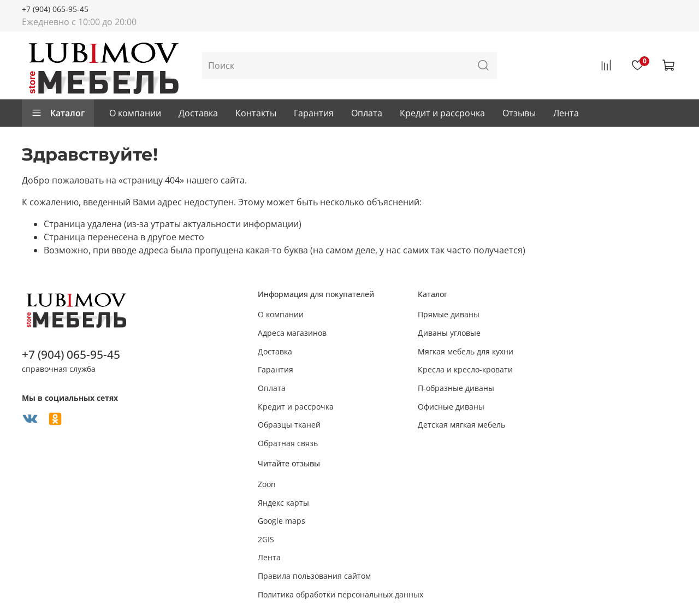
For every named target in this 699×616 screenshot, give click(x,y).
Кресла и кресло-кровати (465, 369)
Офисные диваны (451, 407)
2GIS (266, 539)
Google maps (282, 521)
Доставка (198, 113)
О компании (135, 113)
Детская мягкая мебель (461, 425)
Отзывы (519, 113)
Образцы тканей (289, 425)
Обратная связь (288, 443)
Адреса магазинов (292, 333)
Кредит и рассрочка (442, 113)
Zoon (267, 484)
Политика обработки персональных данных (340, 594)
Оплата (367, 113)
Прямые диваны (449, 314)
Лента (566, 113)
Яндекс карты (283, 503)
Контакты (256, 113)
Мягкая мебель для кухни (466, 351)
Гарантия (314, 113)
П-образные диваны (456, 388)
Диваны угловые (449, 333)
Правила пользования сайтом (314, 576)
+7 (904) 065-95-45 (55, 9)
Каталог (58, 113)
